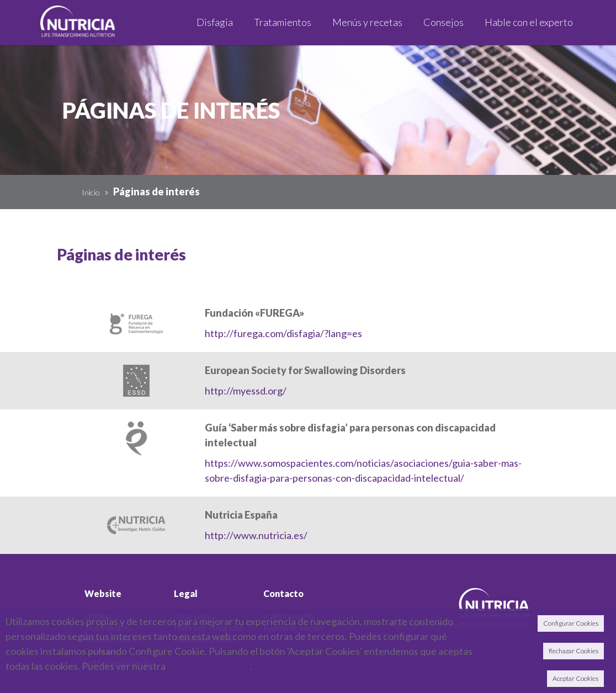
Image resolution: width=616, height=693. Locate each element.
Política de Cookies (208, 666)
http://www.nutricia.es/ (256, 535)
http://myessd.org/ (246, 391)
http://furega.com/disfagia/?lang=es (283, 333)
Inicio (91, 192)
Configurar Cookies (571, 623)
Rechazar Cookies (573, 651)
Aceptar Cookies (575, 678)
